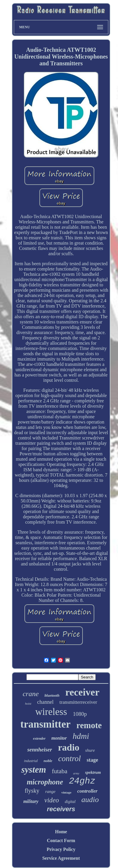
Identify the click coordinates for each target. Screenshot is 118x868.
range (50, 791)
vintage (66, 792)
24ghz (82, 781)
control (69, 759)
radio (69, 747)
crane (31, 694)
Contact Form (61, 840)
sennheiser (40, 750)
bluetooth (52, 695)
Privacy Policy (61, 849)
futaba (60, 771)
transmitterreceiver (78, 702)
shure (90, 750)
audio (90, 800)
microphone (45, 782)
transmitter (45, 724)
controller (87, 791)
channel (45, 702)
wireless (51, 712)
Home (61, 832)
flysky (32, 791)
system (33, 770)
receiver (82, 692)
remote (89, 725)
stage (92, 760)
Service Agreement (61, 858)
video (52, 800)
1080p (80, 714)
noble (48, 761)
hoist (28, 703)
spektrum (93, 772)
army (76, 773)
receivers (61, 809)
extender (39, 738)
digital (70, 802)
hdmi (81, 736)
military (31, 801)
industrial (31, 761)
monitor (59, 738)
